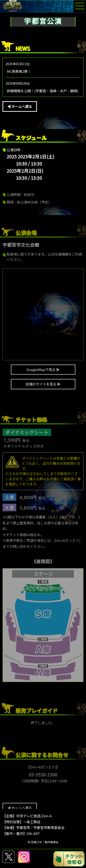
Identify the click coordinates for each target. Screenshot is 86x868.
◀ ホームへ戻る (20, 106)
